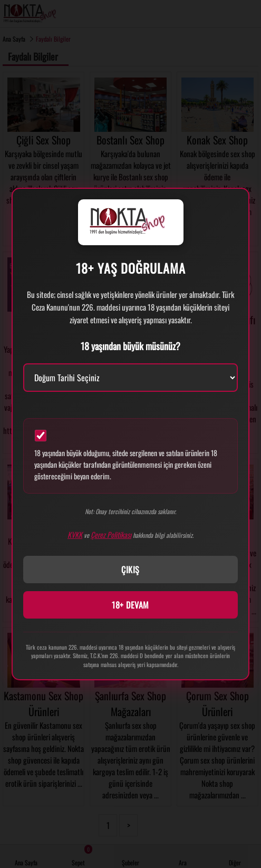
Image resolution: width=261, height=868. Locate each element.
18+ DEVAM (130, 605)
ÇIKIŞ (130, 570)
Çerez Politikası (111, 534)
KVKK (75, 534)
